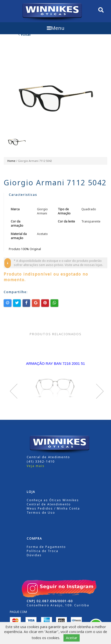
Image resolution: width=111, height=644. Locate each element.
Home (11, 161)
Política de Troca (43, 551)
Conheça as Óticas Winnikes (53, 500)
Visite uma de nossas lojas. (84, 265)
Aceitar (72, 638)
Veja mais (36, 466)
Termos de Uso (41, 513)
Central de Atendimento (49, 504)
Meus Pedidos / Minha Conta (53, 508)
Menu (56, 28)
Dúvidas (34, 555)
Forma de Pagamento (46, 547)
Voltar (25, 34)
